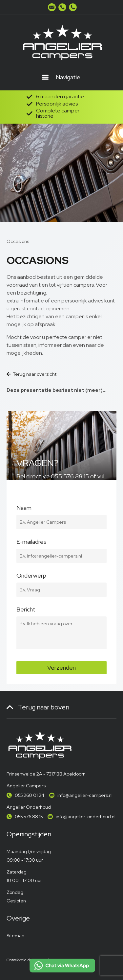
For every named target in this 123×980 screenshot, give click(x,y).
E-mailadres (61, 545)
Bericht (61, 613)
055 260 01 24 (30, 795)
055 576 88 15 (29, 817)
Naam (61, 512)
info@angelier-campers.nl (85, 795)
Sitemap (15, 936)
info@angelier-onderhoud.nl (86, 817)
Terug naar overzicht (31, 374)
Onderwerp (61, 579)
